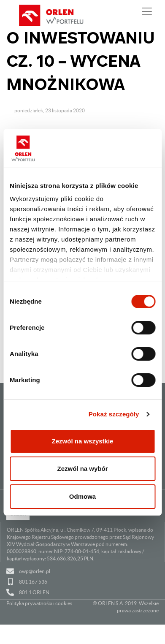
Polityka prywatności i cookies (39, 603)
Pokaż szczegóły (114, 414)
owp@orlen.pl (35, 571)
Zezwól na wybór (82, 469)
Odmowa (82, 496)
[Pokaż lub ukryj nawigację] (147, 11)
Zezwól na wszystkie (83, 441)
